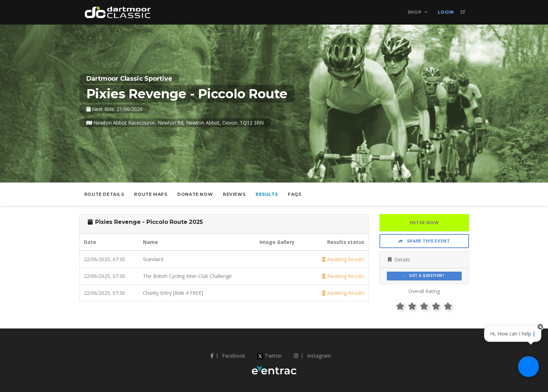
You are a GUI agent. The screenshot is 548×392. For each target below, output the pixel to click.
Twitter (269, 356)
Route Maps (151, 194)
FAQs (295, 194)
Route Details (104, 194)
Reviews (234, 194)
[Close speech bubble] (536, 338)
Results (267, 194)
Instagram (312, 356)
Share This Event (424, 241)
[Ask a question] (527, 371)
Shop (415, 12)
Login (446, 12)
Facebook (228, 356)
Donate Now (195, 194)
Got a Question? (424, 276)
